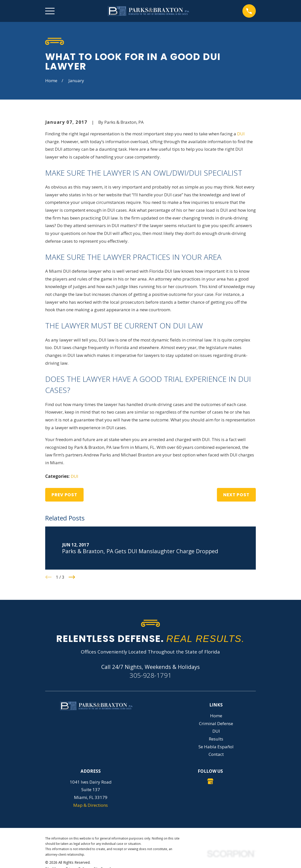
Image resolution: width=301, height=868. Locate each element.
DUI (241, 134)
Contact (216, 754)
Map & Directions (91, 805)
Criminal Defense (216, 723)
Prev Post (64, 495)
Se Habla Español (216, 747)
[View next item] (72, 577)
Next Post (236, 495)
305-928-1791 (150, 675)
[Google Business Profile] (210, 781)
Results (216, 739)
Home (216, 716)
